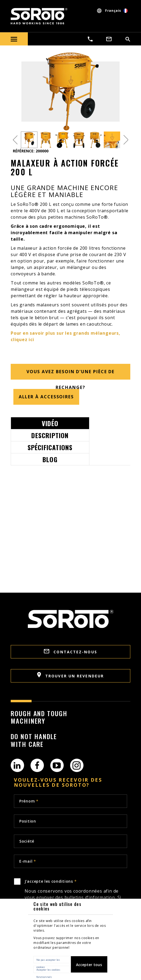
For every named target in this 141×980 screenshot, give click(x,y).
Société (27, 841)
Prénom (29, 801)
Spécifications (50, 447)
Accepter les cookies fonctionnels (48, 971)
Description (50, 435)
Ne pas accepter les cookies (48, 961)
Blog (50, 459)
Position (28, 821)
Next (126, 140)
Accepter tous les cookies (89, 967)
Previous (15, 140)
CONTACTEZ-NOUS (70, 652)
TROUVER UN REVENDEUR (70, 675)
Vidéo (50, 423)
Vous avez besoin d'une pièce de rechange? (71, 374)
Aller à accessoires (46, 397)
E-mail (28, 861)
